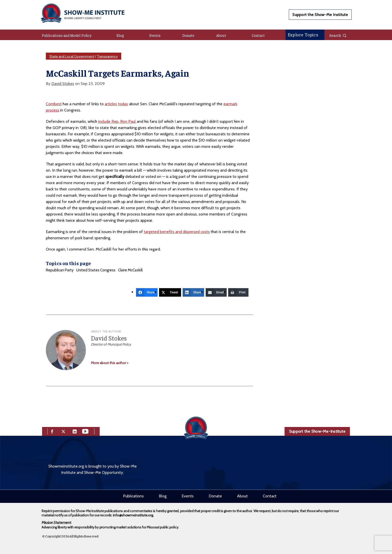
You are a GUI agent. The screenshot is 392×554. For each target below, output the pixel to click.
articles (111, 104)
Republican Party (60, 270)
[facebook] (52, 431)
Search (338, 35)
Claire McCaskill (130, 270)
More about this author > (110, 363)
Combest (54, 104)
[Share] (147, 292)
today (123, 104)
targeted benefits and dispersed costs (177, 232)
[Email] (216, 292)
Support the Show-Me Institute (320, 15)
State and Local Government (72, 56)
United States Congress (96, 270)
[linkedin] (75, 431)
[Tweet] (170, 292)
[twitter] (63, 431)
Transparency (107, 56)
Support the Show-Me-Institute (317, 431)
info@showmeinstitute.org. (133, 515)
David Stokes (63, 84)
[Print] (238, 292)
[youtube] (85, 431)
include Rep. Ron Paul (117, 121)
